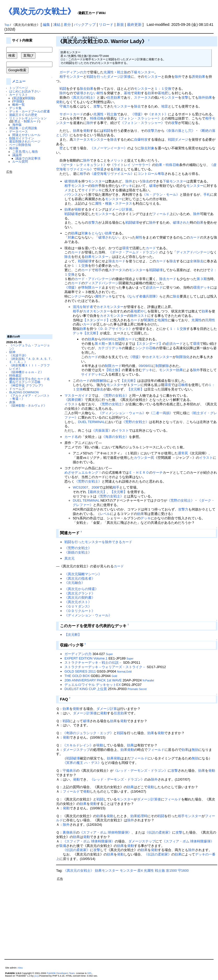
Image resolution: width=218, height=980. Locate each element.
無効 (195, 750)
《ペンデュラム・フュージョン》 (29, 347)
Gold (129, 672)
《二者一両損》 (161, 413)
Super (109, 654)
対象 (151, 148)
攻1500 (171, 871)
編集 (46, 25)
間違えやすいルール (26, 135)
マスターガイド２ (78, 396)
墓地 (127, 93)
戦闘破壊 (71, 214)
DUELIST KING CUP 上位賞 (86, 689)
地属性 (163, 320)
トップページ (19, 88)
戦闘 (63, 89)
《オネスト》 (158, 114)
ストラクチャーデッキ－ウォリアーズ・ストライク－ (105, 667)
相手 (63, 77)
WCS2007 (80, 487)
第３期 (202, 279)
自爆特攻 (141, 139)
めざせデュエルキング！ (83, 473)
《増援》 (137, 114)
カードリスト (19, 95)
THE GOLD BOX (77, 676)
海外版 (17, 125)
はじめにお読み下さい (25, 91)
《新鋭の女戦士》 (78, 552)
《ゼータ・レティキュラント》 (83, 165)
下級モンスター (143, 72)
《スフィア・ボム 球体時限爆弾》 (105, 832)
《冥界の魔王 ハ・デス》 (82, 763)
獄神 (12, 352)
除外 (178, 77)
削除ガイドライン (22, 138)
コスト (142, 316)
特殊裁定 (15, 375)
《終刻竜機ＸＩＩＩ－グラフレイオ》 (29, 367)
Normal (121, 672)
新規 (120, 25)
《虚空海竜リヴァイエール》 (112, 174)
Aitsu (20, 968)
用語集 (14, 128)
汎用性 (210, 320)
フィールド (161, 214)
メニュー (19, 81)
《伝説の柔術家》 (159, 832)
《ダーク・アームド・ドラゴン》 (134, 252)
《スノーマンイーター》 (109, 148)
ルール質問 (20, 161)
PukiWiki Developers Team (61, 973)
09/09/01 (145, 366)
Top (7, 25)
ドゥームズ (17, 389)
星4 (140, 871)
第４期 (100, 344)
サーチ (158, 473)
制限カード (127, 339)
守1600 (183, 871)
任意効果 (114, 97)
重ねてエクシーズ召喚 (25, 382)
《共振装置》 (102, 430)
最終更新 (134, 25)
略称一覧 (19, 105)
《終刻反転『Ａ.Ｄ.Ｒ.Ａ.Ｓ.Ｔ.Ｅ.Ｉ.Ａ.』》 (30, 360)
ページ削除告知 (20, 145)
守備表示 (69, 771)
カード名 (71, 437)
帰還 (100, 169)
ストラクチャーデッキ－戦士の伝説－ (93, 663)
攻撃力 (153, 131)
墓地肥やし (139, 311)
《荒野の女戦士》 (115, 396)
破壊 (68, 181)
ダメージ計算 (107, 709)
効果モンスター (97, 257)
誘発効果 (198, 77)
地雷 (165, 106)
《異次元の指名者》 (80, 578)
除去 (83, 89)
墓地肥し (165, 93)
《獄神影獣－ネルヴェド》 (28, 405)
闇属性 (149, 320)
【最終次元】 (96, 492)
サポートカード (71, 114)
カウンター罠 (144, 458)
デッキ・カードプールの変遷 (29, 111)
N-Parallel (148, 681)
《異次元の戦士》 (83, 97)
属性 (98, 203)
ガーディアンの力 (73, 72)
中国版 (18, 101)
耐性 (100, 93)
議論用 (17, 155)
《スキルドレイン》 (78, 745)
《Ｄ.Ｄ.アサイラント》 (114, 329)
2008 (95, 487)
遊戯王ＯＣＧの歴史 (23, 115)
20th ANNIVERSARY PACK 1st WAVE (93, 680)
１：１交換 (163, 89)
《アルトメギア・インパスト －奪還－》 (29, 397)
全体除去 (197, 261)
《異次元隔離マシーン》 (83, 574)
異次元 (69, 558)
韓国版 (29, 98)
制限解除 (162, 366)
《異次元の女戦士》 (40, 11)
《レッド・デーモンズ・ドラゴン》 (141, 771)
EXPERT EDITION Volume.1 (86, 658)
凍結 (57, 25)
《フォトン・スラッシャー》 (139, 118)
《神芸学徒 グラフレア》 (27, 385)
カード (195, 237)
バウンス (71, 195)
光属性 (109, 72)
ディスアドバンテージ (193, 252)
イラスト (71, 404)
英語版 (18, 98)
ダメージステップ (76, 750)
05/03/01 (108, 339)
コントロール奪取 (151, 174)
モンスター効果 (171, 370)
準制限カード (92, 287)
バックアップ (85, 25)
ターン (135, 385)
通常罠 (183, 453)
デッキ (127, 186)
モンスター (75, 77)
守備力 (65, 106)
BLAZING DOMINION (24, 392)
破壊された (181, 222)
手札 (207, 195)
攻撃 (185, 97)
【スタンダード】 (96, 320)
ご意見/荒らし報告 (25, 152)
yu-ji (36, 976)
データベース (19, 131)
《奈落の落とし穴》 (180, 131)
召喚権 (183, 385)
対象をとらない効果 (97, 233)
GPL (89, 973)
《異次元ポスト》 (78, 602)
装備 (63, 846)
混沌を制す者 (83, 307)
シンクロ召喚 (146, 348)
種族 (108, 203)
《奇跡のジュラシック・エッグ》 (88, 733)
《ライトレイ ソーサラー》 (131, 165)
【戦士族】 (113, 370)
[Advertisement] (27, 252)
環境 (125, 248)
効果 (90, 89)
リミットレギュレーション (28, 118)
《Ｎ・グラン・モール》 (161, 195)
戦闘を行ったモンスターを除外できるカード (98, 542)
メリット (117, 160)
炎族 (12, 402)
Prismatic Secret (137, 689)
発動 (137, 93)
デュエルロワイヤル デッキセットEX (93, 685)
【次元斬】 (91, 333)
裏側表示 (69, 832)
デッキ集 (15, 108)
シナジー (78, 296)
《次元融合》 (75, 583)
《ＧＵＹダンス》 (78, 606)
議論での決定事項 (28, 158)
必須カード (154, 287)
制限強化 (183, 357)
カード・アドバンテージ (93, 279)
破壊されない (87, 93)
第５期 (113, 344)
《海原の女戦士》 (115, 437)
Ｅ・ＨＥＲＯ (139, 473)
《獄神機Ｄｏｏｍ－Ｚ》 (26, 372)
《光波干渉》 (19, 355)
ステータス (143, 97)
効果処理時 (139, 816)
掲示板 (14, 148)
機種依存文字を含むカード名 (29, 379)
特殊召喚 (97, 118)
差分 (67, 25)
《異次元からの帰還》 (81, 589)
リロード (106, 25)
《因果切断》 (75, 400)
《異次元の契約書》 (80, 598)
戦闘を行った (97, 77)
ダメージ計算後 (119, 77)
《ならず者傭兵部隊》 (142, 296)
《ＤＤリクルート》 (80, 611)
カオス (102, 307)
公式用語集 (29, 128)
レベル (105, 514)
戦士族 (122, 72)
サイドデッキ (92, 190)
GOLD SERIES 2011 (80, 671)
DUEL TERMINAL (91, 422)
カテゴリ (105, 348)
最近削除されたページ (25, 141)
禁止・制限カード (27, 121)
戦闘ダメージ (178, 139)
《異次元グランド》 (80, 593)
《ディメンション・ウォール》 (122, 413)
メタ (68, 190)
